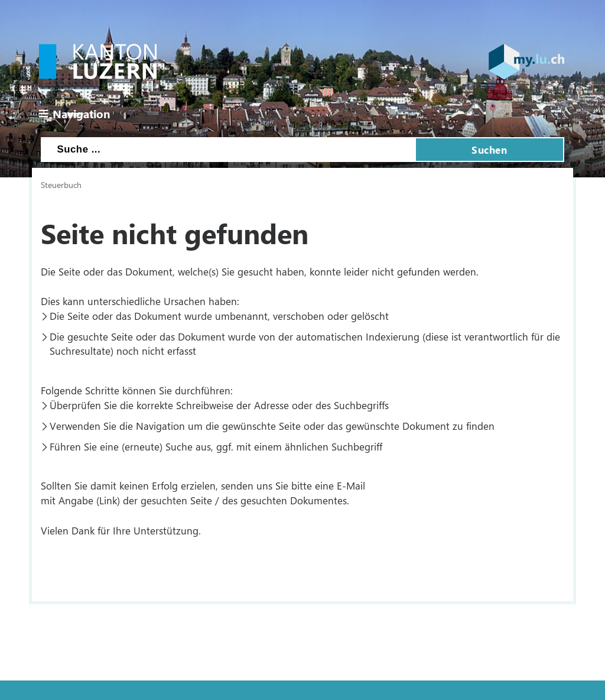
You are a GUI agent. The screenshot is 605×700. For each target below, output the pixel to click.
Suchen (489, 150)
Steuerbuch (61, 184)
